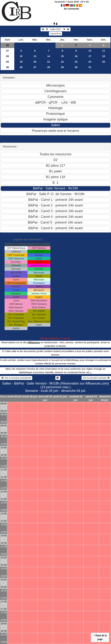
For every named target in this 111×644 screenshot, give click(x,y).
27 (7, 51)
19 (21, 62)
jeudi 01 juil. (60, 397)
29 (7, 62)
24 (90, 62)
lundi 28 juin (15, 397)
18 (104, 56)
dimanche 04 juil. (105, 398)
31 (90, 67)
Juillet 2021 (56, 29)
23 (76, 62)
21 (49, 62)
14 (49, 56)
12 (21, 56)
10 (90, 51)
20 (35, 62)
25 (104, 62)
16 (76, 56)
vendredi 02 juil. (76, 398)
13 (35, 56)
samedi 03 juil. (91, 398)
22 (62, 62)
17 (90, 56)
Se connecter (72, 9)
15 (62, 56)
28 (7, 56)
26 (7, 45)
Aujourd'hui (55, 34)
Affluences (34, 342)
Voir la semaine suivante (96, 378)
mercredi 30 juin (45, 398)
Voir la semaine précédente (16, 378)
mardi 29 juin (30, 397)
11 (104, 51)
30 (7, 67)
